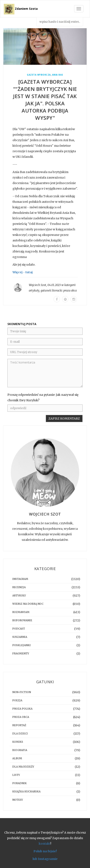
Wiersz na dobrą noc (28, 604)
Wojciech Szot (37, 285)
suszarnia (20, 637)
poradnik (19, 783)
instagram (20, 579)
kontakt (45, 844)
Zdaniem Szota (26, 9)
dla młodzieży (23, 767)
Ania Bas (58, 75)
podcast (19, 629)
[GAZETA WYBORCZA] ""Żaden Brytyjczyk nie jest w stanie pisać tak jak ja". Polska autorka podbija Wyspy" (45, 100)
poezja (17, 700)
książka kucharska (26, 791)
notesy (18, 800)
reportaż (19, 725)
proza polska (22, 709)
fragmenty (21, 653)
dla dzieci (20, 733)
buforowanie (22, 620)
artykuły (34, 291)
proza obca (70, 291)
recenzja (19, 587)
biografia (20, 750)
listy (16, 775)
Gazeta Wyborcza (39, 75)
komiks (18, 742)
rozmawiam (21, 612)
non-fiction (22, 692)
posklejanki (21, 645)
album (17, 758)
